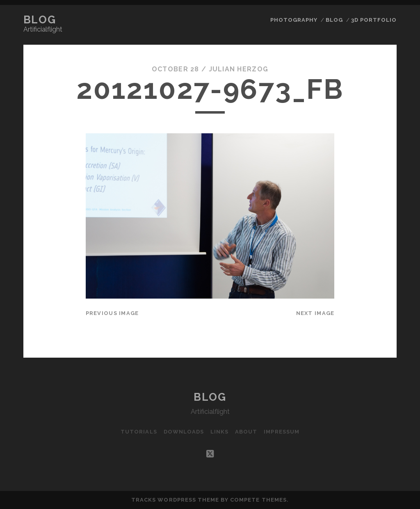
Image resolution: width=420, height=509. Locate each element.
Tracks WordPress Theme (175, 500)
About (246, 432)
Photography (294, 20)
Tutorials (139, 432)
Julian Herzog (239, 69)
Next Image (315, 313)
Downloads (184, 432)
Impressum (281, 432)
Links (219, 432)
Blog (40, 20)
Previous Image (112, 313)
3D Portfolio (374, 20)
